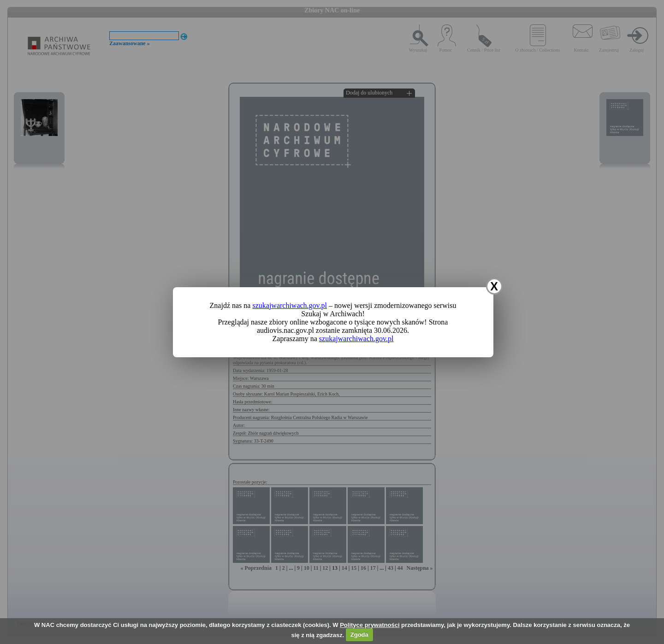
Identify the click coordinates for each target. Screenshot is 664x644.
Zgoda (359, 635)
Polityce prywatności (370, 625)
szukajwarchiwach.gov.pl (290, 305)
